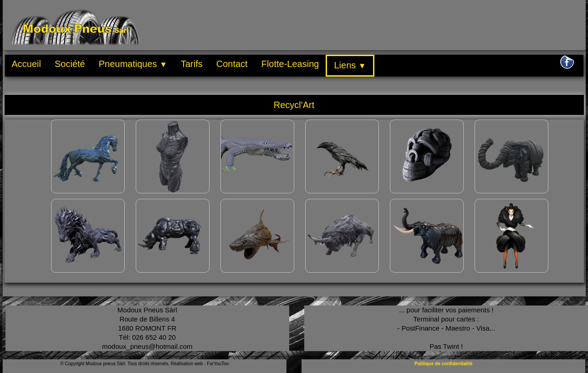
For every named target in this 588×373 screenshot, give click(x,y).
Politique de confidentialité (443, 364)
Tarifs (192, 64)
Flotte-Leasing (290, 64)
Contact (232, 64)
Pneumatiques (133, 64)
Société (70, 64)
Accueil (26, 64)
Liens (350, 65)
